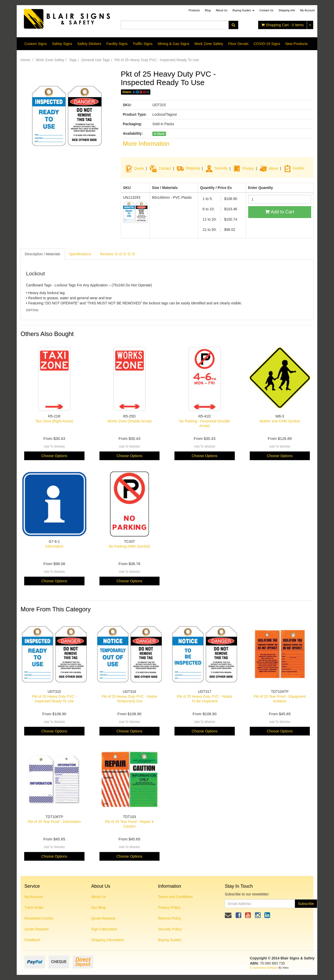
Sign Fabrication (104, 929)
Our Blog (98, 908)
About (273, 168)
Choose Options (54, 456)
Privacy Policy (169, 908)
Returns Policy (170, 918)
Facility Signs (117, 44)
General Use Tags (96, 60)
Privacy (248, 168)
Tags (73, 60)
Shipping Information (108, 940)
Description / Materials (43, 254)
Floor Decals (238, 44)
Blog (208, 10)
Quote (139, 168)
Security (216, 168)
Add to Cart (280, 212)
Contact (165, 168)
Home (25, 60)
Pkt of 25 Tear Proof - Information (54, 822)
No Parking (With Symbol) (129, 546)
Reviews (118, 254)
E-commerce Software (264, 968)
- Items (282, 25)
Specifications (80, 254)
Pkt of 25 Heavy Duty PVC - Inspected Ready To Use (157, 60)
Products (194, 10)
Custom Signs (36, 44)
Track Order (34, 908)
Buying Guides (243, 10)
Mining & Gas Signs (174, 44)
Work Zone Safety (209, 44)
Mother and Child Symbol (280, 421)
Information (54, 546)
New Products (296, 44)
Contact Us (266, 10)
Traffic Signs (143, 44)
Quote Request (36, 929)
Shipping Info (287, 10)
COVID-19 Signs (267, 44)
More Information (146, 144)
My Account (34, 897)
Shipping (193, 168)
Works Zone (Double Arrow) (129, 421)
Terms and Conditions (175, 897)
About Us (222, 10)
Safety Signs (62, 44)
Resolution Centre (39, 918)
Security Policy (170, 929)
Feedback (32, 940)
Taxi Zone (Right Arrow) (54, 421)
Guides (294, 168)
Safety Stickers (89, 44)
